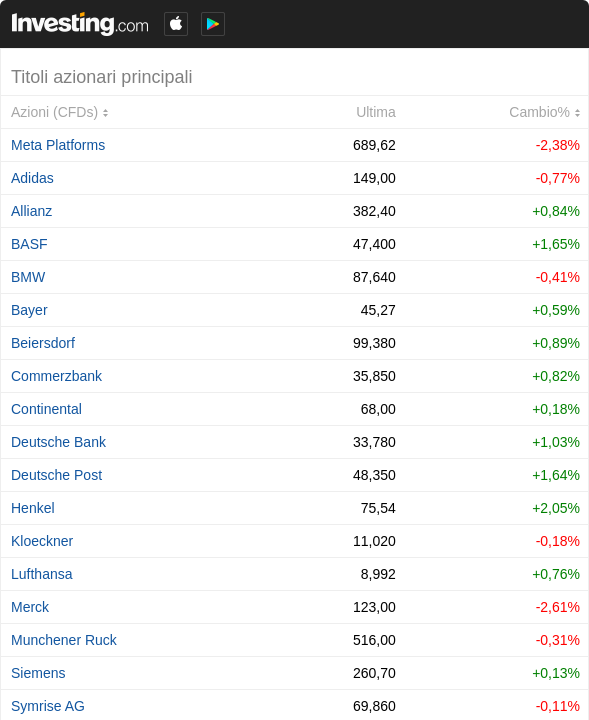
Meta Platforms (58, 145)
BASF (29, 244)
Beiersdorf (43, 343)
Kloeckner (42, 541)
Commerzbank (56, 376)
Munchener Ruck (64, 640)
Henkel (33, 508)
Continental (46, 409)
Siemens (38, 673)
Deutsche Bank (58, 442)
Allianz (31, 211)
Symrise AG (48, 706)
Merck (30, 607)
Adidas (32, 178)
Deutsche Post (56, 475)
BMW (28, 277)
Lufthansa (42, 574)
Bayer (29, 310)
